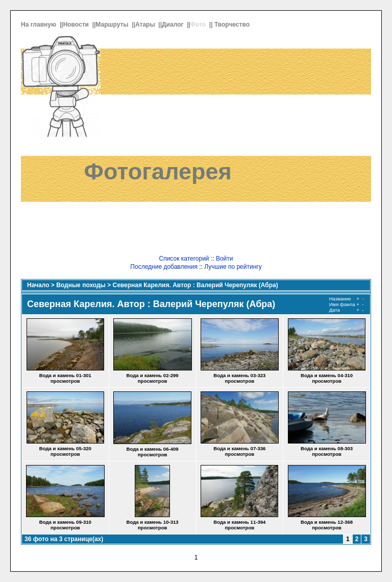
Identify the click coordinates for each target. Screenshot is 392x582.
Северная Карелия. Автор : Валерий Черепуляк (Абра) (195, 285)
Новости (77, 25)
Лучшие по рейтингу (233, 267)
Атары (146, 25)
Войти (225, 259)
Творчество (233, 25)
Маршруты (113, 25)
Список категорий (184, 259)
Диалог (174, 25)
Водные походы (81, 285)
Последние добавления (164, 267)
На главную (40, 25)
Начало (38, 285)
